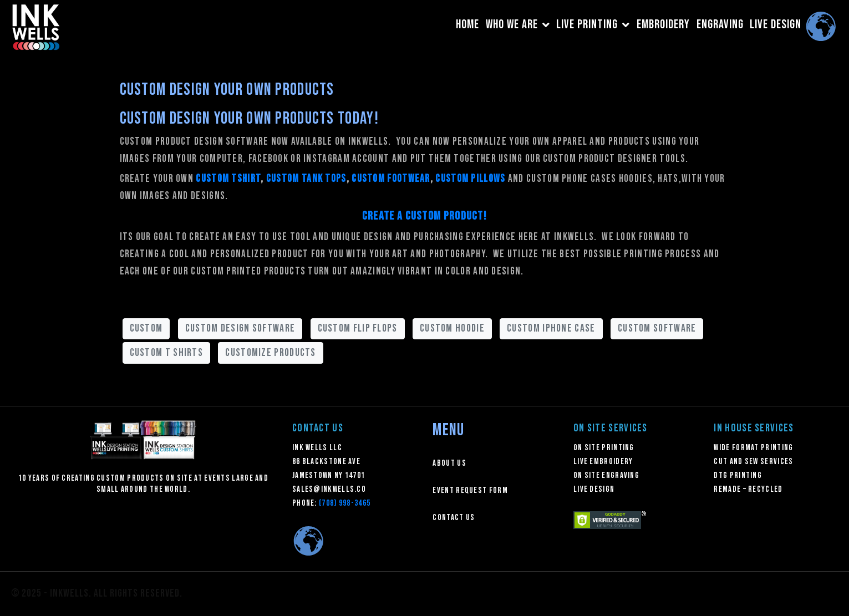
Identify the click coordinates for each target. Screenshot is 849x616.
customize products (270, 353)
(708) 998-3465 (345, 503)
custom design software (240, 328)
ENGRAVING (720, 25)
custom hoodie (452, 328)
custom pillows (470, 179)
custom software (657, 328)
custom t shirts (167, 353)
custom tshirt (228, 179)
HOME (467, 25)
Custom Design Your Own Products (227, 90)
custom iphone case (551, 328)
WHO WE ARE (518, 25)
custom (146, 328)
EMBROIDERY (663, 25)
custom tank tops (306, 179)
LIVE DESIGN (776, 25)
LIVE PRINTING (593, 25)
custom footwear (391, 179)
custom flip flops (358, 328)
